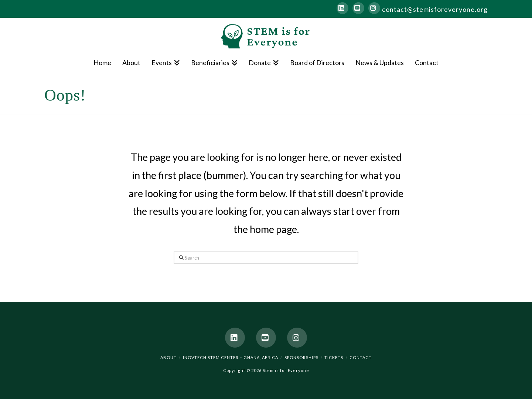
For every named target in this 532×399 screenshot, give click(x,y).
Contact (361, 357)
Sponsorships (301, 357)
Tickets (334, 357)
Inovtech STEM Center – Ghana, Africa (231, 357)
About (168, 357)
